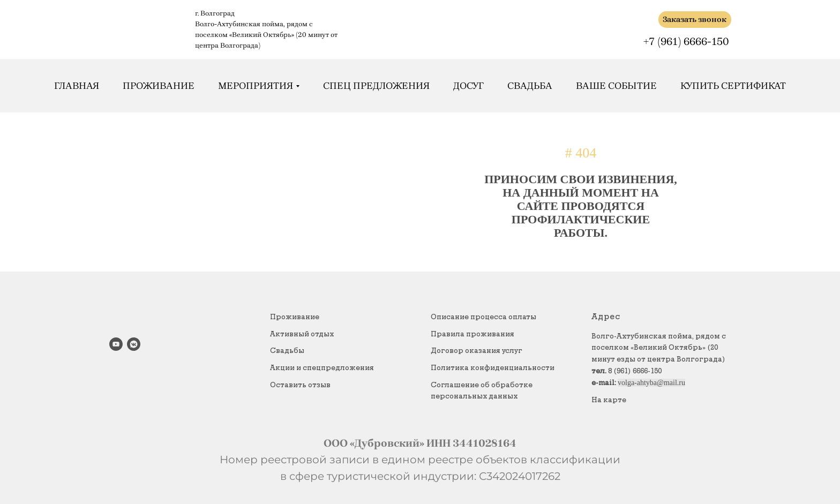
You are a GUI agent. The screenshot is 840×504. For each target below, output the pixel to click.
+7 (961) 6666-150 (686, 42)
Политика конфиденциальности (493, 368)
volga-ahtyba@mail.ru (651, 383)
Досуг (468, 86)
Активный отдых (302, 334)
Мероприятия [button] (256, 86)
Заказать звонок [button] (695, 19)
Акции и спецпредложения (322, 368)
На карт (607, 400)
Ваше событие (616, 86)
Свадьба (530, 86)
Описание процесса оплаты (483, 317)
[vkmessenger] (134, 344)
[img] (644, 20)
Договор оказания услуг (477, 351)
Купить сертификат (733, 86)
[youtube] (116, 344)
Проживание (159, 86)
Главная (77, 86)
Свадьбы (287, 351)
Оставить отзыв (300, 385)
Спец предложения (376, 86)
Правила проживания (472, 334)
